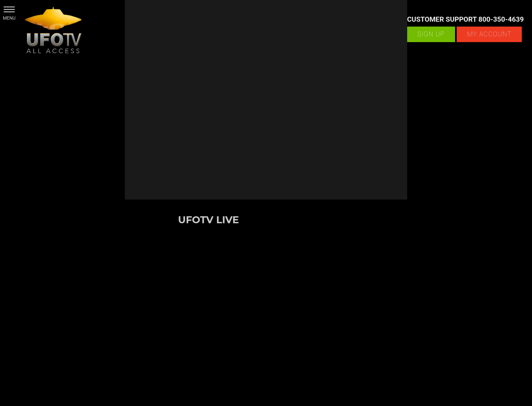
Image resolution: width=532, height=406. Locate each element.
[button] (9, 9)
